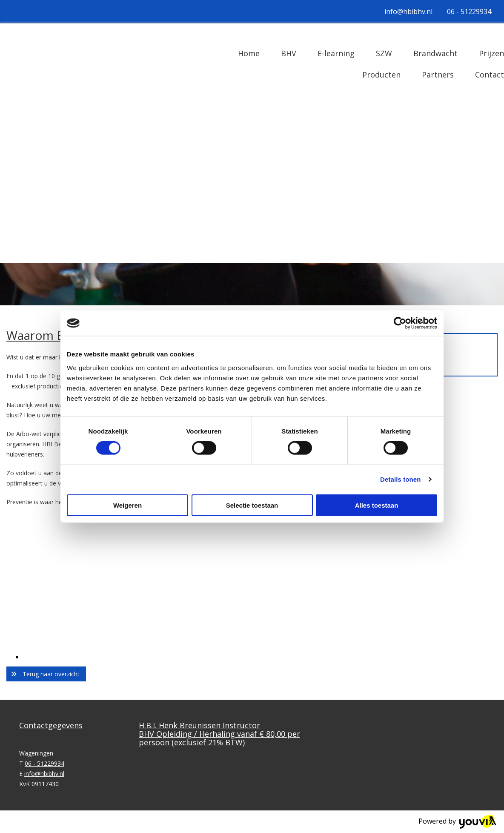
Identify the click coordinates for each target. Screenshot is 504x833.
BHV (289, 53)
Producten (381, 75)
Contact (490, 75)
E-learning (336, 53)
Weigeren (127, 505)
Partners (438, 75)
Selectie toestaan (252, 505)
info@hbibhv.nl (408, 11)
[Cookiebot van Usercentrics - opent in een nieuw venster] (400, 323)
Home (249, 53)
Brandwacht (435, 53)
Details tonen (400, 479)
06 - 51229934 (469, 11)
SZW (384, 53)
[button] (46, 674)
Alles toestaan (377, 505)
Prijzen (491, 53)
